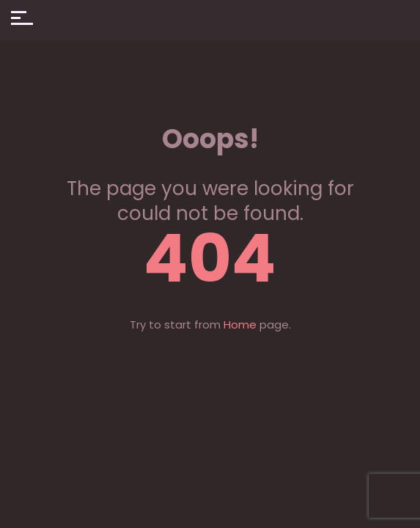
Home (240, 324)
